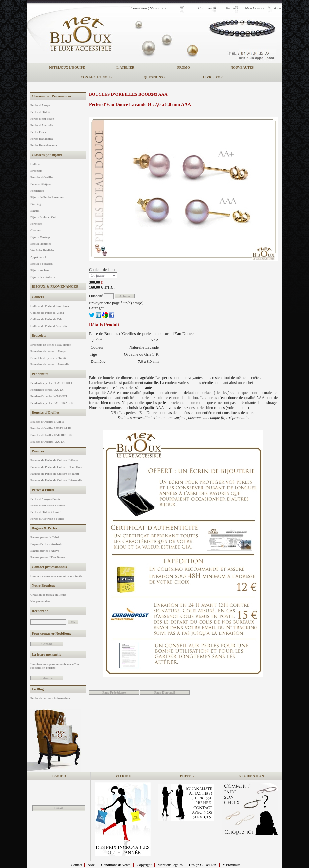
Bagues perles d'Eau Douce (48, 557)
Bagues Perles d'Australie (47, 544)
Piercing (36, 204)
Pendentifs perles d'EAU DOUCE (52, 383)
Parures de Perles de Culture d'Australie (56, 480)
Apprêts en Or (40, 257)
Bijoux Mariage (40, 237)
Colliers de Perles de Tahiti (47, 319)
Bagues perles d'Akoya (45, 551)
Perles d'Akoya (40, 105)
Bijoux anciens (40, 270)
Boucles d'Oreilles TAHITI (47, 422)
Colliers (35, 164)
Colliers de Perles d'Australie (49, 326)
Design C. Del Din (203, 865)
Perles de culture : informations (50, 698)
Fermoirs (36, 224)
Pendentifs (37, 191)
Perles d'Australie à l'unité (47, 519)
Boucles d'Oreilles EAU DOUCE (51, 435)
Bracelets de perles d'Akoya (48, 351)
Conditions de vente (116, 865)
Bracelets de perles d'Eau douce (51, 345)
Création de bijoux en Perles (48, 595)
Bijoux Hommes (41, 244)
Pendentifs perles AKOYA (47, 390)
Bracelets (36, 171)
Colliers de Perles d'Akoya (47, 313)
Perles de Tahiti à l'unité (46, 512)
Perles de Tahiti (40, 112)
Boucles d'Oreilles (42, 177)
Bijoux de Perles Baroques (47, 197)
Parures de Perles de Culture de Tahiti (55, 474)
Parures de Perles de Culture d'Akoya (54, 460)
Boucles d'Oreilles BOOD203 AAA (128, 94)
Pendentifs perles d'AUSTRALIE (51, 403)
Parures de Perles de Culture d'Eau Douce (57, 467)
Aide (91, 865)
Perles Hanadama (42, 139)
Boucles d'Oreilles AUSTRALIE (51, 428)
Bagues (35, 211)
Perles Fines (38, 132)
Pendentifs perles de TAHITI (49, 396)
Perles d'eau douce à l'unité (48, 506)
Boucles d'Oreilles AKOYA (48, 442)
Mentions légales (170, 865)
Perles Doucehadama (44, 145)
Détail (59, 808)
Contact (77, 865)
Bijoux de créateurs (43, 277)
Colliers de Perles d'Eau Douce (50, 306)
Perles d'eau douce (42, 119)
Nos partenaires (40, 601)
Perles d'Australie (42, 125)
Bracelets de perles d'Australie (50, 364)
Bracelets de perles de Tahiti (48, 358)
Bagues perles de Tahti (45, 537)
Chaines (35, 230)
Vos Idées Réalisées (42, 250)
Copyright (144, 865)
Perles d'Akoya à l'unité (46, 499)
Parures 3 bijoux (41, 184)
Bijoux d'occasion (42, 264)
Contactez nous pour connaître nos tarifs (56, 576)
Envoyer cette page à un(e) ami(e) (116, 303)
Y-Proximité (232, 865)
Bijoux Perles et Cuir (44, 217)
